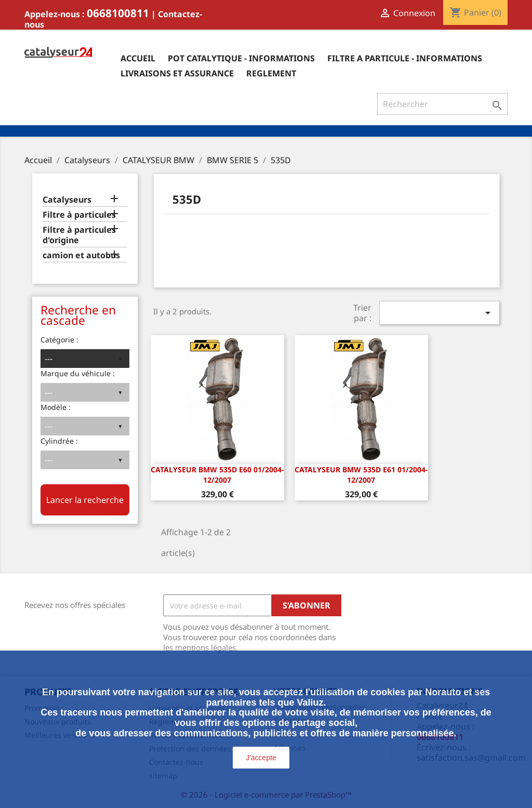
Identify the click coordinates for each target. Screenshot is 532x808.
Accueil (138, 58)
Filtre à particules (79, 215)
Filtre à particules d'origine (79, 235)
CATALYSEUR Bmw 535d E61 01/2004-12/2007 (361, 475)
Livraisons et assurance (177, 73)
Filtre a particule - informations (405, 58)
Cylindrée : (59, 441)
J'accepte (261, 758)
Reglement (271, 73)
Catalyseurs (67, 200)
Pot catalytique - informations (241, 58)
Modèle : (56, 407)
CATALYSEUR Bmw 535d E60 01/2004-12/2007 (217, 475)
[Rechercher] (442, 104)
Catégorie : (59, 340)
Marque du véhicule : (78, 373)
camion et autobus (81, 255)
